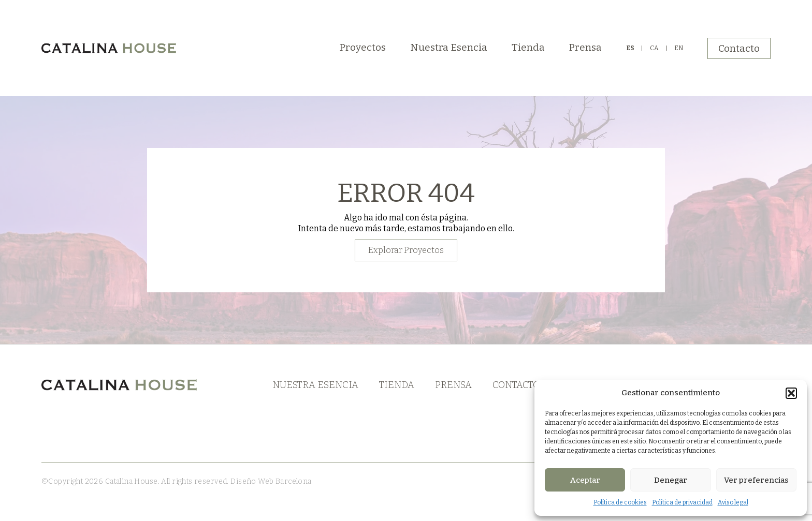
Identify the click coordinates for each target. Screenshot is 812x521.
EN (679, 48)
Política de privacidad (682, 502)
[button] (791, 393)
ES (630, 48)
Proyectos (363, 47)
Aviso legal (733, 502)
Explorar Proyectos (406, 250)
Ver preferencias (756, 480)
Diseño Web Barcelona (270, 481)
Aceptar (585, 480)
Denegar (671, 480)
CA (654, 48)
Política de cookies (620, 502)
